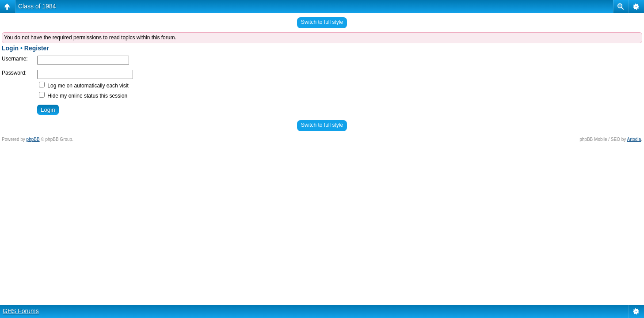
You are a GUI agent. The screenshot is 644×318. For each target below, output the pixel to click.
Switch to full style (322, 22)
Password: (14, 73)
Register (37, 48)
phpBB (33, 139)
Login (10, 48)
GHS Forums (21, 311)
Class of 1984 (37, 6)
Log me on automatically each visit (84, 86)
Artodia (634, 139)
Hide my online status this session (83, 96)
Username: (15, 59)
